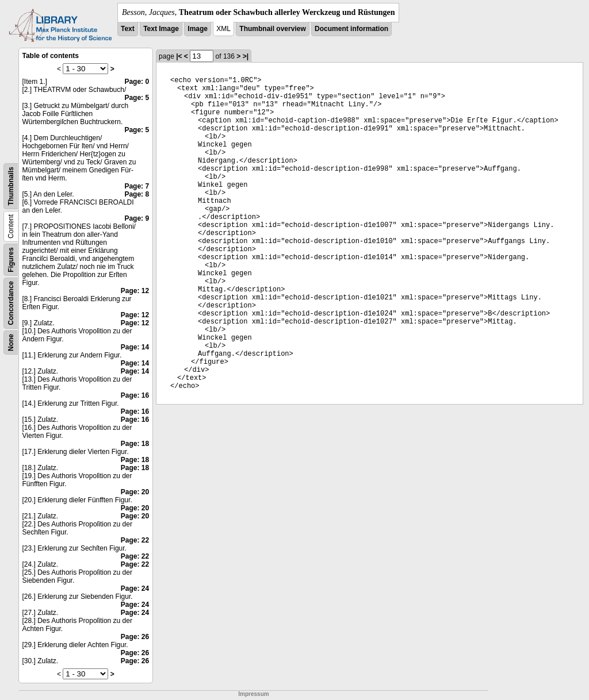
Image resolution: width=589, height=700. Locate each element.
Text (128, 29)
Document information (351, 29)
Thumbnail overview (272, 29)
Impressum (253, 694)
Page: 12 (135, 291)
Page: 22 (135, 540)
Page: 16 (135, 395)
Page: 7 (137, 186)
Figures (11, 259)
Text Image (161, 29)
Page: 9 (137, 218)
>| (246, 56)
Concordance (11, 303)
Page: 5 (137, 98)
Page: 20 (135, 492)
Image (198, 29)
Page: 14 (135, 347)
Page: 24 (135, 589)
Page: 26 (135, 637)
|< (179, 56)
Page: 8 (137, 194)
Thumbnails (11, 186)
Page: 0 (137, 82)
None (11, 343)
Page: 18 (135, 444)
